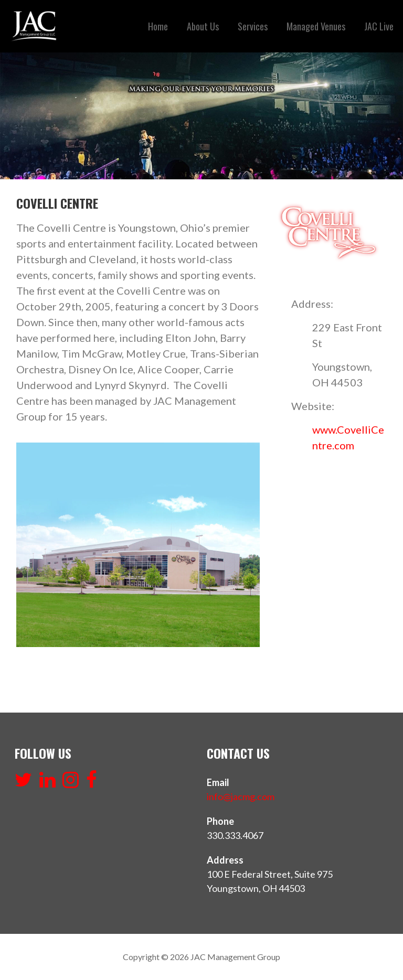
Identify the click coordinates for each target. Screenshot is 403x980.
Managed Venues (316, 26)
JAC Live (379, 26)
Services (253, 26)
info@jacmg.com (241, 796)
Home (158, 26)
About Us (203, 26)
